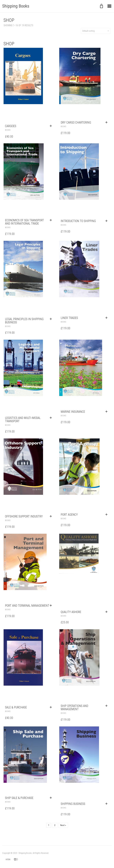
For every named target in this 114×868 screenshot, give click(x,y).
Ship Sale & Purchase (19, 798)
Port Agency (69, 515)
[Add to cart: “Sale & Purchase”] (52, 707)
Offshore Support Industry (24, 516)
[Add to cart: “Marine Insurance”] (107, 412)
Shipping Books (16, 6)
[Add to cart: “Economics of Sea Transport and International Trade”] (52, 220)
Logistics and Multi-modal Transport (23, 420)
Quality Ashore (71, 612)
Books (8, 130)
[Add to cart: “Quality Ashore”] (107, 612)
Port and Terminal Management (27, 606)
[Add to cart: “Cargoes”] (52, 126)
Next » (63, 825)
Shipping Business (73, 804)
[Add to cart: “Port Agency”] (107, 515)
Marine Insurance (73, 412)
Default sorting (96, 31)
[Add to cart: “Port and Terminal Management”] (52, 606)
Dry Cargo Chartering (76, 122)
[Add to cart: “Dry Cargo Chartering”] (107, 122)
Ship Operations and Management (74, 708)
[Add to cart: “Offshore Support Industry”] (52, 516)
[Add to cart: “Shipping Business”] (107, 804)
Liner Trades (69, 318)
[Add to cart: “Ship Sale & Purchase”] (52, 798)
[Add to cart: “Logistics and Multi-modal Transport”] (52, 418)
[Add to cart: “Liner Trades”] (107, 318)
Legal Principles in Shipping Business (24, 321)
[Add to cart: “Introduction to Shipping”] (107, 221)
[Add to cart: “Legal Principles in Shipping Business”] (52, 319)
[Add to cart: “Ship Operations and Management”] (107, 706)
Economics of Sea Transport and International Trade (24, 222)
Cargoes (11, 126)
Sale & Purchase (16, 707)
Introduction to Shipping (78, 221)
